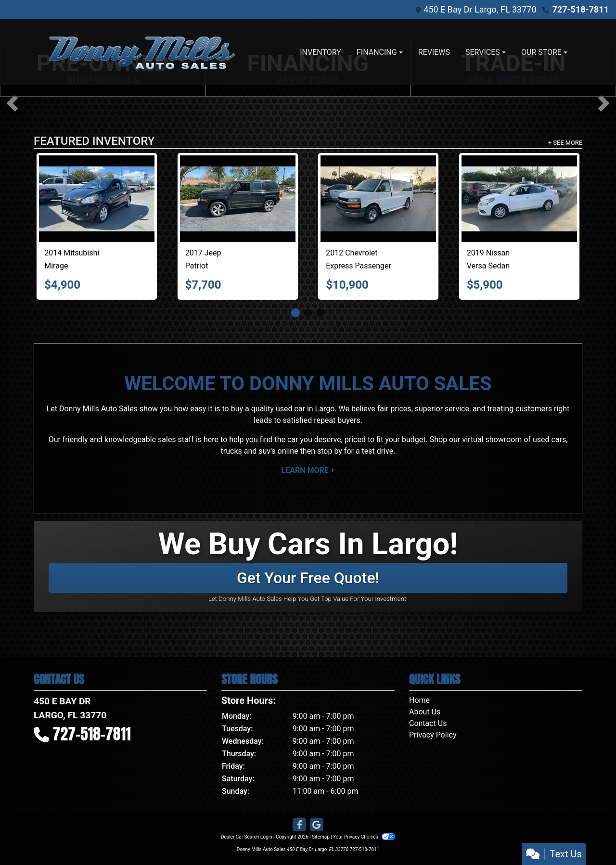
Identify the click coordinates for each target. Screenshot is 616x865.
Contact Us (428, 723)
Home (419, 700)
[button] (12, 103)
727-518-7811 (581, 9)
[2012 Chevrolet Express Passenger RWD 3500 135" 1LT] (378, 199)
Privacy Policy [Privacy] (433, 735)
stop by (330, 451)
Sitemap (321, 837)
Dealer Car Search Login (247, 837)
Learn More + (308, 470)
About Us (425, 712)
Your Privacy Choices (364, 837)
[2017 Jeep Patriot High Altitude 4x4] (238, 199)
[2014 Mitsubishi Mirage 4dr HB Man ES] (97, 199)
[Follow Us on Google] (317, 825)
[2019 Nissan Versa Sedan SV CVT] (519, 199)
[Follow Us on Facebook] (299, 825)
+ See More (565, 143)
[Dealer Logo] (142, 52)
